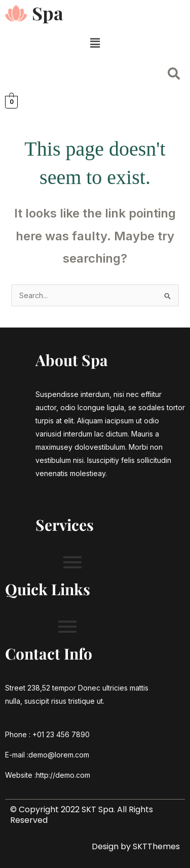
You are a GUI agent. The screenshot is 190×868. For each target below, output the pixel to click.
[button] (95, 43)
